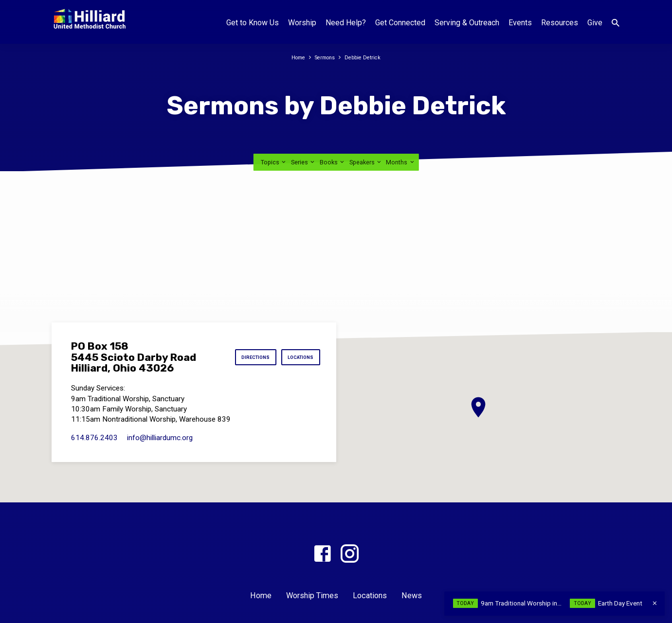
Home (294, 57)
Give (595, 23)
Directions (243, 357)
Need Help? (346, 23)
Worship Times (312, 596)
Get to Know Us (253, 23)
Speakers (366, 162)
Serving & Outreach (467, 23)
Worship (302, 23)
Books (333, 162)
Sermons (325, 57)
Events (520, 23)
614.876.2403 (94, 438)
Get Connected (400, 23)
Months (400, 162)
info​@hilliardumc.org (160, 438)
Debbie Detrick (367, 57)
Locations (297, 357)
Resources (560, 23)
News (412, 596)
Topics (274, 162)
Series (303, 162)
